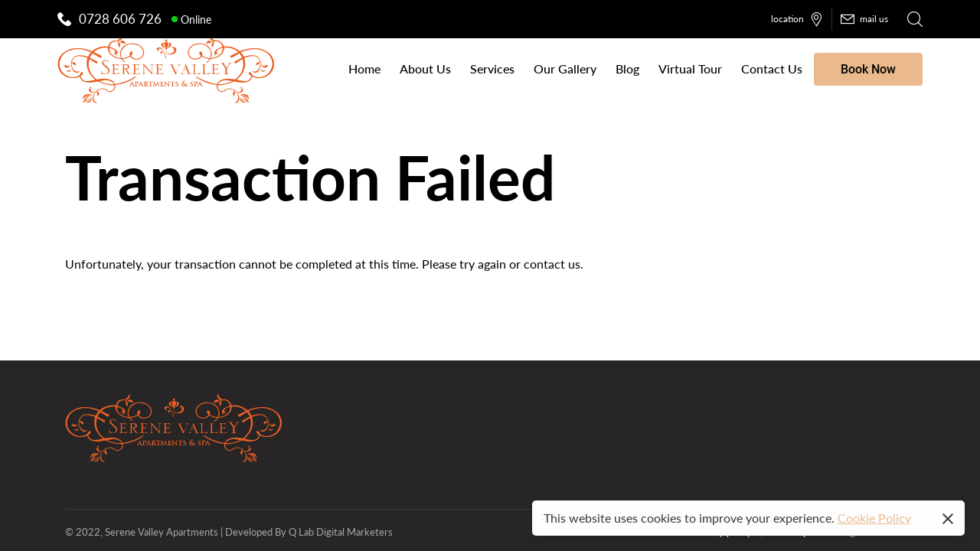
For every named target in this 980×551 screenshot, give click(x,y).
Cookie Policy (874, 518)
